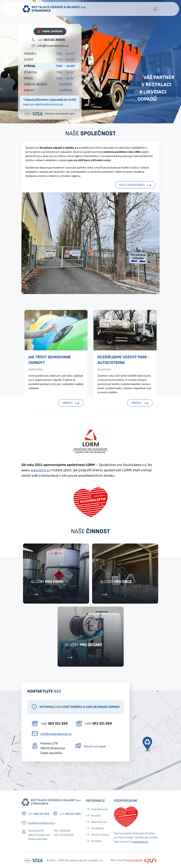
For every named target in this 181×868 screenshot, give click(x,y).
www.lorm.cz (40, 470)
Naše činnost (99, 822)
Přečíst (71, 403)
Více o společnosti (135, 185)
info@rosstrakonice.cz (53, 46)
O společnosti (99, 809)
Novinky (96, 816)
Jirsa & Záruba (134, 860)
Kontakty (97, 841)
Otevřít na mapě (95, 747)
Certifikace (98, 828)
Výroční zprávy (100, 835)
